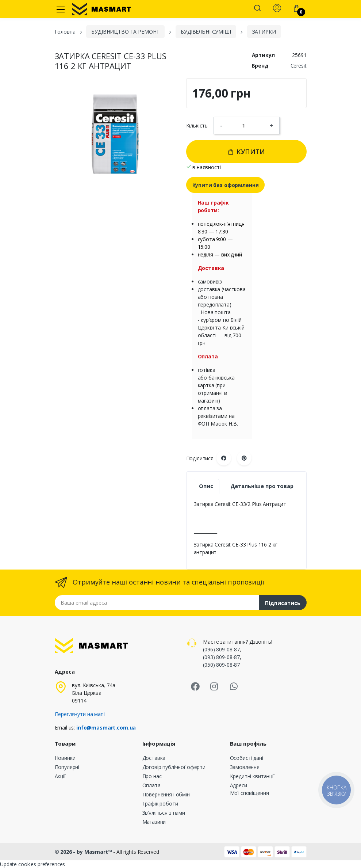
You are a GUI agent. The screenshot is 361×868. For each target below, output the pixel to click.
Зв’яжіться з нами (164, 813)
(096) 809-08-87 (221, 649)
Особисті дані (247, 758)
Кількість (197, 125)
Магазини (154, 822)
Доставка (154, 758)
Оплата (151, 785)
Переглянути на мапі (80, 714)
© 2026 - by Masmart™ (84, 852)
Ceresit (299, 66)
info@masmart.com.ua (106, 728)
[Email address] (157, 603)
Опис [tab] (206, 486)
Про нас (152, 776)
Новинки (65, 758)
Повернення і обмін (166, 794)
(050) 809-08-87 (221, 665)
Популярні (67, 767)
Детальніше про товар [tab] (262, 486)
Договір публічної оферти (174, 767)
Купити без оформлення (226, 185)
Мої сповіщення (249, 793)
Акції (60, 776)
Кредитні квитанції (252, 776)
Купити (246, 152)
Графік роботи (160, 804)
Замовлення (245, 767)
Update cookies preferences (32, 864)
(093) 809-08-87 (221, 657)
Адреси (239, 785)
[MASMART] (101, 9)
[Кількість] (246, 125)
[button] (257, 9)
